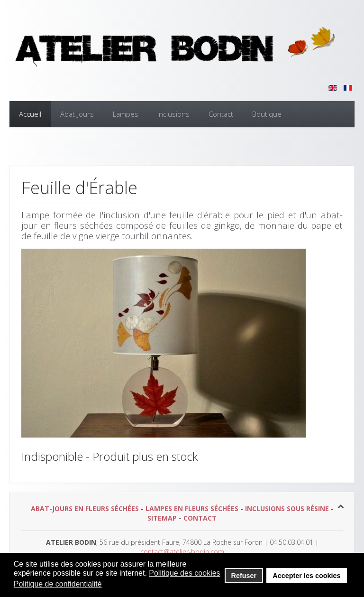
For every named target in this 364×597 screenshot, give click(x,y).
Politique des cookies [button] (184, 573)
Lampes (126, 114)
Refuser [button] (244, 576)
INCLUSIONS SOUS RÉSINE (287, 508)
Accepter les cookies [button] (306, 576)
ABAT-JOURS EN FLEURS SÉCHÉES (85, 508)
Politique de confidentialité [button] (58, 584)
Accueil (30, 114)
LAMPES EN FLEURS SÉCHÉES (192, 508)
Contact (221, 114)
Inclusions (173, 114)
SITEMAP (162, 518)
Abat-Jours (77, 114)
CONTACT (200, 518)
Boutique (267, 114)
